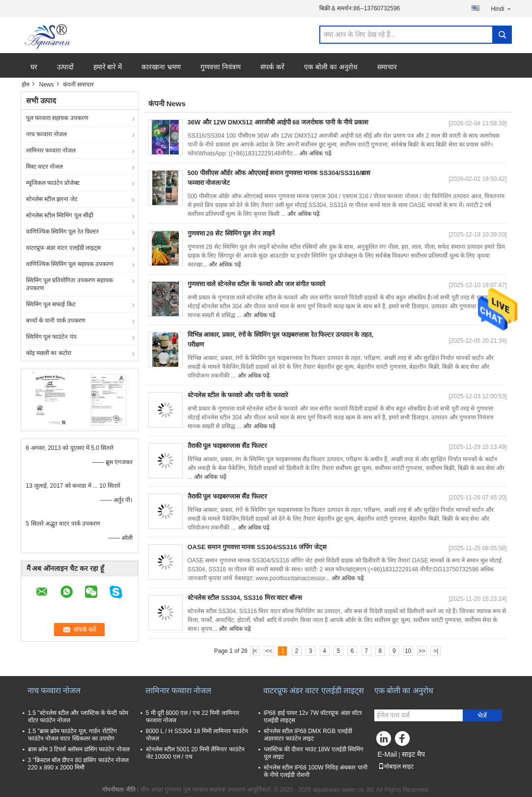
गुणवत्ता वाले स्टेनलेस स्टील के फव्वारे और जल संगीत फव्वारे (257, 284)
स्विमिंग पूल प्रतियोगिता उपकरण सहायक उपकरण (70, 284)
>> (422, 651)
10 (408, 651)
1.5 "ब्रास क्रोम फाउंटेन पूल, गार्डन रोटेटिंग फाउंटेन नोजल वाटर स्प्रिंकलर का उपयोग (72, 735)
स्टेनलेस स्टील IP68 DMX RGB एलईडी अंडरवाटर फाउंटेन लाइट (308, 735)
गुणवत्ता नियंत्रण (221, 67)
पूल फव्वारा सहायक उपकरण (57, 118)
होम (26, 85)
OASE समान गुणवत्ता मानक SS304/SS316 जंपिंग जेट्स (257, 547)
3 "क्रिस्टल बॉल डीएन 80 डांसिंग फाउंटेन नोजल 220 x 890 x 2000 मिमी (79, 764)
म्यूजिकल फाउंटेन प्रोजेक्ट (53, 183)
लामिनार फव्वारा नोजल (51, 150)
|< (255, 651)
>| (436, 651)
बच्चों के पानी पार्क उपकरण (56, 321)
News (47, 85)
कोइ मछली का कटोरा (49, 353)
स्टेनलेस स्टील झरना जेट (52, 199)
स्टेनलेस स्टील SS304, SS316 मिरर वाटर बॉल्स (245, 598)
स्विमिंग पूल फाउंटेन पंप (51, 337)
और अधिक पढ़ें (315, 153)
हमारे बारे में (108, 67)
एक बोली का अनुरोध (331, 67)
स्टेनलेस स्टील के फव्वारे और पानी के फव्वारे (238, 395)
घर (34, 67)
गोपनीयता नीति (119, 790)
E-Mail (388, 754)
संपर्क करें (272, 67)
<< (269, 651)
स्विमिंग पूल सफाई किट (51, 304)
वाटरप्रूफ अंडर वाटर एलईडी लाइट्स (63, 248)
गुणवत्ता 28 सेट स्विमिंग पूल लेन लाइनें (231, 233)
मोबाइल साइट (396, 767)
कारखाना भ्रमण (161, 67)
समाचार (387, 67)
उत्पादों (65, 67)
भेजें (482, 716)
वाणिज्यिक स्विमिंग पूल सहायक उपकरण (70, 264)
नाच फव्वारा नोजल (47, 134)
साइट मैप (413, 754)
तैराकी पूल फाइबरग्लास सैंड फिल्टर (227, 446)
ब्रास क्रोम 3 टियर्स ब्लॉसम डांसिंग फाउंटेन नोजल (79, 749)
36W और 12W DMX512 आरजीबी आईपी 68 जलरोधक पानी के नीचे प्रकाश (278, 122)
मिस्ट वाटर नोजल (45, 167)
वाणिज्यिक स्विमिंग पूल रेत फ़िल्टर (62, 232)
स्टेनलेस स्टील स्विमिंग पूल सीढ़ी (60, 215)
